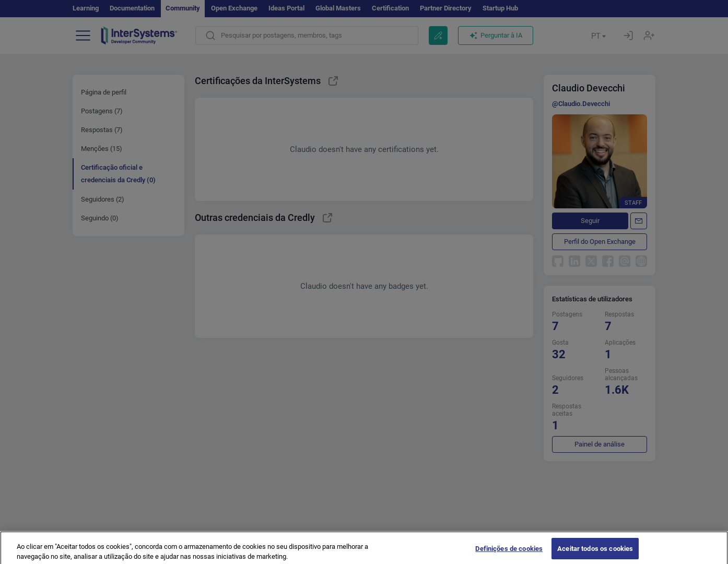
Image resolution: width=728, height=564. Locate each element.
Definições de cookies (509, 553)
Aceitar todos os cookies (595, 553)
